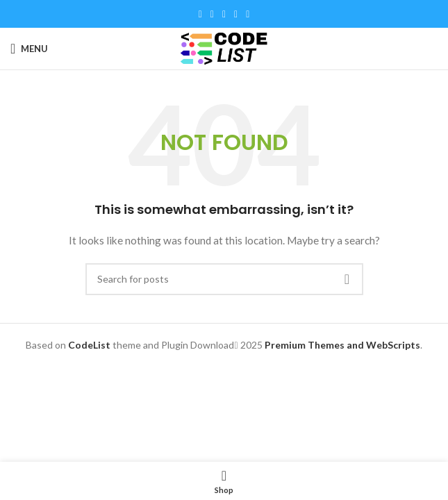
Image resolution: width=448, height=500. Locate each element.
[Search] (224, 279)
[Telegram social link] (248, 14)
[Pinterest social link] (224, 14)
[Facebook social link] (200, 14)
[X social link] (212, 14)
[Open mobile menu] (29, 49)
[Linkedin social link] (236, 14)
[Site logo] (224, 48)
